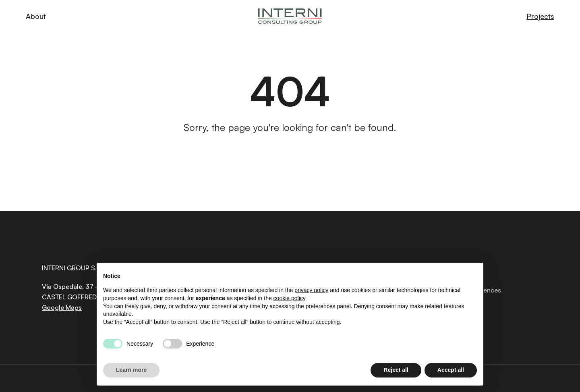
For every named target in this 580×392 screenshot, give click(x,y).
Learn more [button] (131, 370)
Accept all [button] (451, 370)
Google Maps (62, 307)
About (36, 16)
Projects (540, 16)
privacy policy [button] (311, 290)
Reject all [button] (396, 370)
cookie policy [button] (289, 298)
